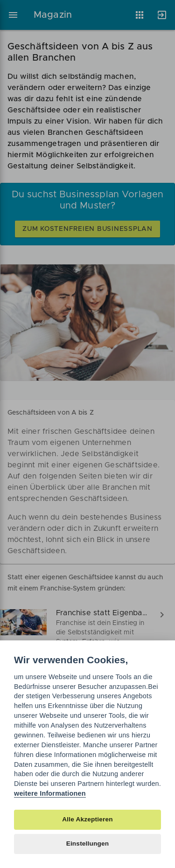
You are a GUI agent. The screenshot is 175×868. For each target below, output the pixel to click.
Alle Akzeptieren (87, 819)
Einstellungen (88, 844)
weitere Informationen (50, 793)
